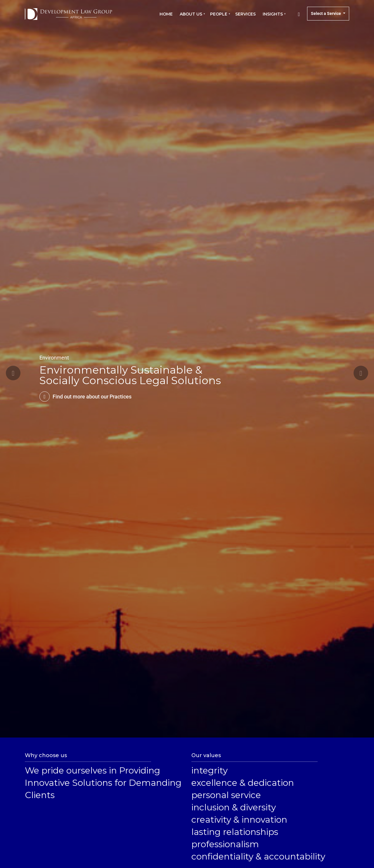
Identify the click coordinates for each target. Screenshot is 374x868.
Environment (54, 358)
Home (166, 14)
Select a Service (326, 13)
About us (191, 17)
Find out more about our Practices (92, 397)
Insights (273, 17)
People (219, 17)
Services (245, 14)
